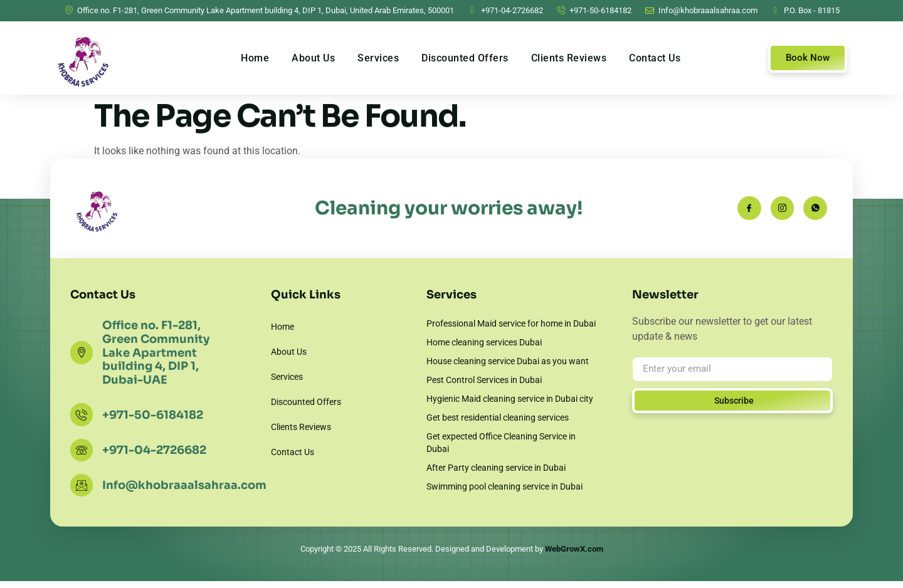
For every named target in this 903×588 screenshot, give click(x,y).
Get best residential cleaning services (498, 417)
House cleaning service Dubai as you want (508, 361)
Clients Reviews (569, 58)
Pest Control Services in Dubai (484, 380)
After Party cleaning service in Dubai (496, 468)
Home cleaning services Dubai (484, 342)
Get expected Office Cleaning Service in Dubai (501, 443)
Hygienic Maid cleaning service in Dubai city (510, 399)
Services (378, 58)
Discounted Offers (465, 58)
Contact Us (655, 58)
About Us (313, 58)
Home (255, 58)
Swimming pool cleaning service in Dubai (504, 486)
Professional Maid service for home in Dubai (511, 323)
